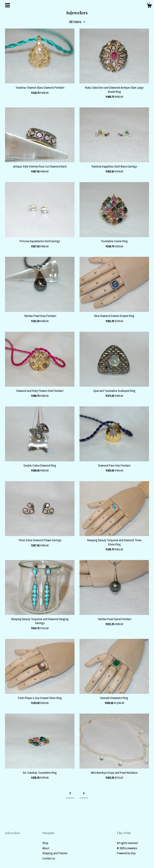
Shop (45, 843)
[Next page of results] (84, 793)
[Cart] (149, 6)
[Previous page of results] (70, 793)
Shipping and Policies (55, 853)
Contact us (49, 858)
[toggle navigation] (8, 5)
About (46, 848)
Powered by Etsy (126, 853)
